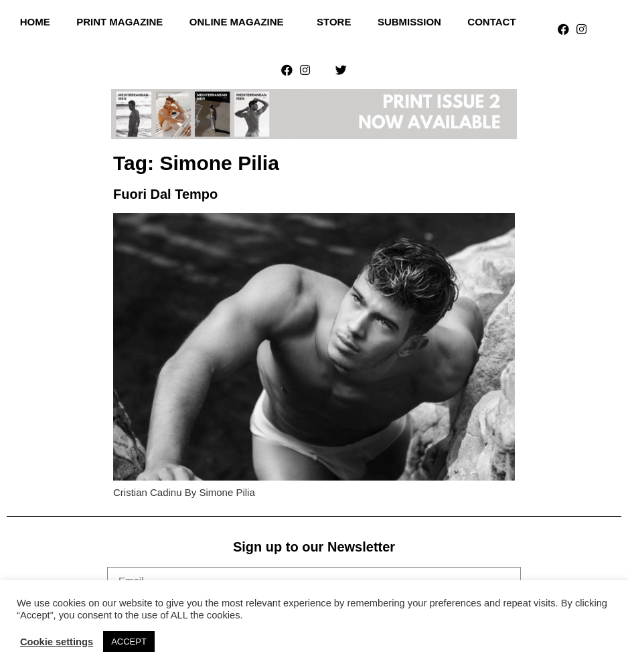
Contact (491, 22)
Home (35, 22)
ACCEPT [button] (129, 642)
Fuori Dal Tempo (165, 194)
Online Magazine (240, 22)
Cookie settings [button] (57, 642)
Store (334, 22)
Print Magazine (120, 22)
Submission (409, 22)
